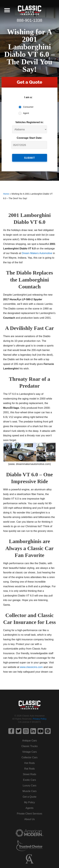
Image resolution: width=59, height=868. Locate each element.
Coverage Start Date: (29, 138)
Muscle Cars (29, 791)
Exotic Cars (30, 780)
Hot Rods (29, 763)
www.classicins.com (31, 667)
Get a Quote (29, 797)
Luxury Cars (29, 786)
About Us (30, 819)
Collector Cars (29, 757)
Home (6, 194)
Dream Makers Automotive (37, 253)
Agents (30, 808)
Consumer (28, 107)
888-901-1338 (30, 20)
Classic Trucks (29, 746)
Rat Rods (29, 769)
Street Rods (29, 774)
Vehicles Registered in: (30, 122)
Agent (26, 113)
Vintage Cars (29, 752)
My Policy (29, 802)
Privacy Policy (39, 719)
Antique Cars (29, 741)
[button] (7, 10)
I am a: (28, 97)
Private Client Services (29, 814)
